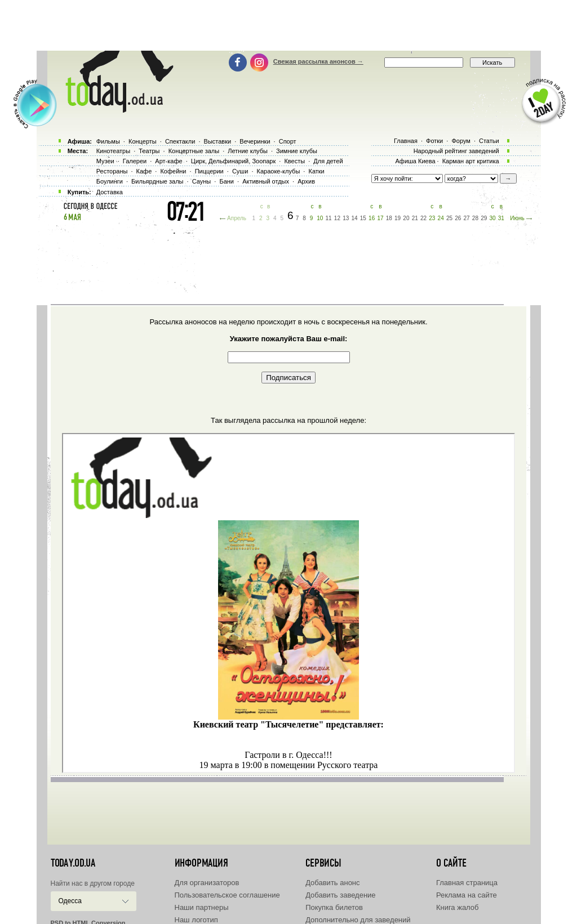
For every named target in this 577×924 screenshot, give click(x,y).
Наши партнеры (202, 907)
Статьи (489, 141)
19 (398, 218)
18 (389, 218)
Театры (149, 151)
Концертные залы (194, 151)
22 (423, 218)
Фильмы (108, 141)
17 (380, 218)
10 (320, 218)
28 (475, 218)
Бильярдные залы (157, 181)
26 (458, 218)
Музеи (105, 161)
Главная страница (467, 883)
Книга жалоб (458, 907)
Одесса (70, 901)
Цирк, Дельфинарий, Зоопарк (233, 161)
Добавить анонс (332, 883)
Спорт (288, 141)
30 (492, 218)
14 (354, 218)
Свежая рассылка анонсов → (318, 61)
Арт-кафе (168, 161)
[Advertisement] (288, 25)
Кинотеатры (113, 151)
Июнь (517, 218)
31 (501, 218)
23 (432, 218)
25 (449, 218)
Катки (316, 171)
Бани (227, 181)
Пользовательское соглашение (227, 895)
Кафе (144, 171)
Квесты (294, 161)
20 (406, 218)
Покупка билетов (334, 907)
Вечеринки (255, 141)
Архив (306, 181)
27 (467, 218)
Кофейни (173, 171)
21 (415, 218)
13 (346, 218)
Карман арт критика (471, 161)
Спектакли (180, 141)
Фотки (434, 141)
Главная (406, 141)
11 (329, 218)
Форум (461, 141)
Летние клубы (248, 151)
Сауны (202, 181)
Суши (240, 171)
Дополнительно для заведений (358, 920)
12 (337, 218)
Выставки (218, 141)
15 (363, 218)
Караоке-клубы (279, 171)
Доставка (110, 192)
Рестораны (112, 171)
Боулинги (110, 181)
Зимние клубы (297, 151)
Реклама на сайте (467, 895)
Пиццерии (209, 171)
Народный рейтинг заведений (456, 151)
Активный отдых (266, 181)
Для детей (328, 161)
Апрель (237, 218)
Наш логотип (196, 920)
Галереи (135, 161)
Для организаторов (207, 883)
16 (372, 218)
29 (484, 218)
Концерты (143, 141)
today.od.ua (73, 863)
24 (441, 218)
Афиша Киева (415, 161)
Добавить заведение (340, 895)
